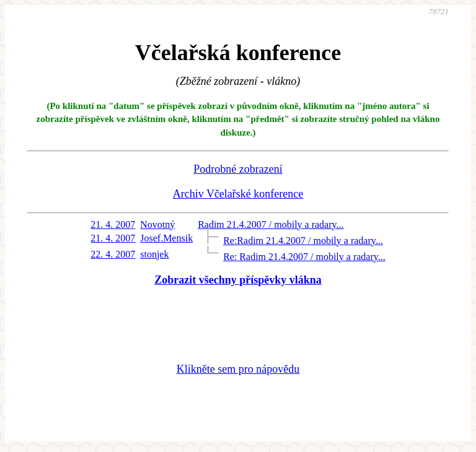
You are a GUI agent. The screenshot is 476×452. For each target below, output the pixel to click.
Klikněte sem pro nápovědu (238, 369)
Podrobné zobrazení (238, 169)
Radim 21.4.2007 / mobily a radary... (271, 224)
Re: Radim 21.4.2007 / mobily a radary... (304, 257)
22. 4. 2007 (113, 254)
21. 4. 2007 (113, 224)
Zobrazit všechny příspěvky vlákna (238, 280)
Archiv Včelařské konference (238, 194)
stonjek (154, 254)
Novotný (157, 224)
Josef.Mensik (166, 238)
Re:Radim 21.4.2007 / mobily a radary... (303, 241)
